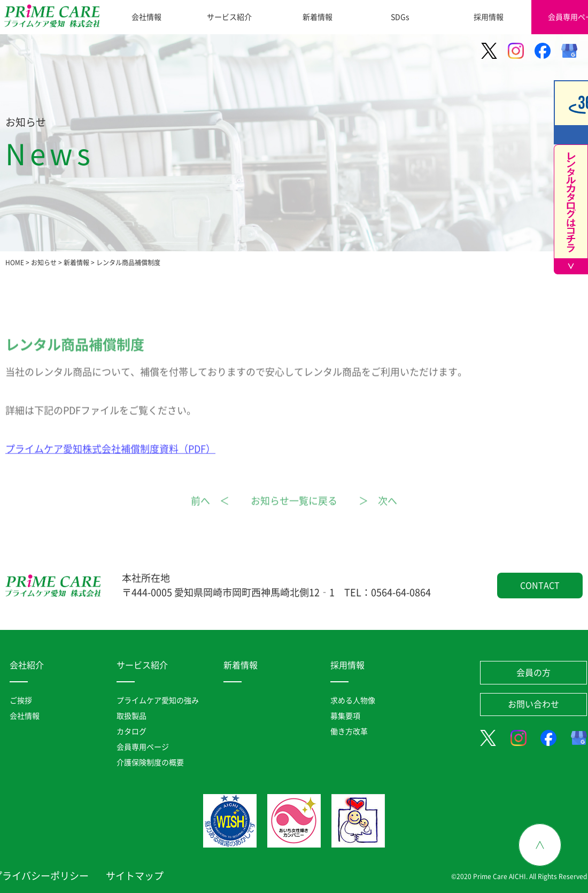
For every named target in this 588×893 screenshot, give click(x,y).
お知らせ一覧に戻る (294, 512)
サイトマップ (135, 876)
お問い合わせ (533, 704)
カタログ (131, 732)
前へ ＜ (210, 512)
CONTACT (540, 586)
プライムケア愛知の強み (158, 700)
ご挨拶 (21, 700)
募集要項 (345, 716)
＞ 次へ (378, 512)
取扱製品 (131, 716)
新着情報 (318, 17)
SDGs (400, 17)
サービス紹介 (229, 17)
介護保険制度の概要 (150, 763)
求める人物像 (353, 700)
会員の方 (533, 673)
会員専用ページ (143, 747)
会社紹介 (27, 665)
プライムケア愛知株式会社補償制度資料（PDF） (110, 460)
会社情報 (146, 17)
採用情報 (489, 17)
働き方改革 (349, 732)
